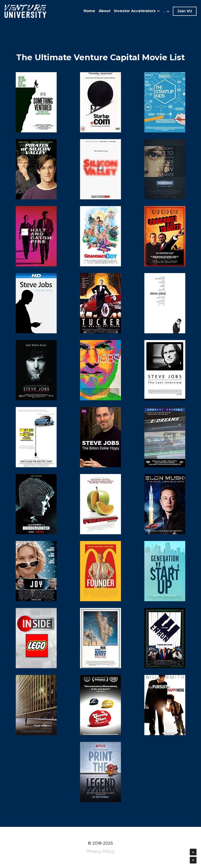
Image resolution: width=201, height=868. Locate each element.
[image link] (25, 11)
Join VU (185, 11)
